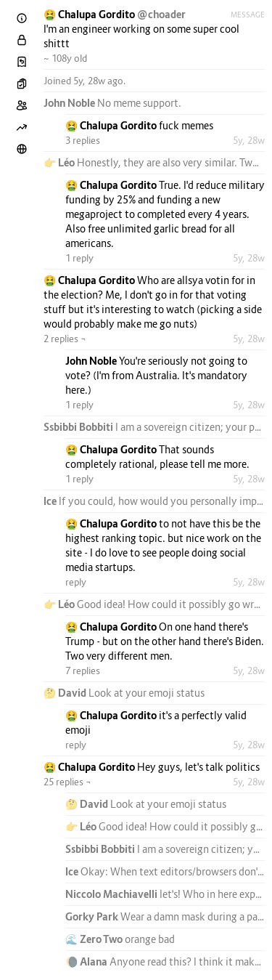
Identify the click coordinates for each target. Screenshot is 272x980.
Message (248, 15)
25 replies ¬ (67, 782)
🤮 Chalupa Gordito (90, 14)
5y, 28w (249, 140)
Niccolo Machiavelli (112, 894)
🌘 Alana (87, 961)
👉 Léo (60, 162)
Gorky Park (93, 916)
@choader (161, 14)
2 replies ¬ (65, 339)
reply (76, 582)
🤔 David (66, 693)
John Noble (70, 103)
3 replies (83, 140)
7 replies (83, 671)
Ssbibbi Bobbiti (79, 427)
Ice (51, 501)
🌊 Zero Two (95, 939)
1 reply (79, 258)
